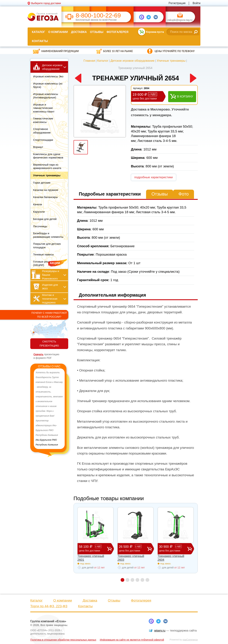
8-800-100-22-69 (98, 15)
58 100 (93, 549)
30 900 (173, 549)
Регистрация (177, 3)
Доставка (79, 32)
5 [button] (142, 580)
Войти (196, 3)
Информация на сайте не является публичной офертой (132, 640)
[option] (49, 409)
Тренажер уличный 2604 (171, 558)
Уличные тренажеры (171, 61)
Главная (89, 61)
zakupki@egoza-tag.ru (180, 20)
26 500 (133, 549)
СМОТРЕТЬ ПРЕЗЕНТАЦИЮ (49, 344)
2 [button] (127, 580)
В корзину (185, 97)
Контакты (40, 41)
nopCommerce (190, 640)
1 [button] (122, 580)
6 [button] (147, 580)
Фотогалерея (117, 32)
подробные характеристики (154, 177)
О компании (58, 32)
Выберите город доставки (46, 3)
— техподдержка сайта (175, 631)
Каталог (38, 32)
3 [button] (132, 580)
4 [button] (137, 580)
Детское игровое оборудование (132, 61)
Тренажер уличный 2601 (91, 558)
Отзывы (97, 32)
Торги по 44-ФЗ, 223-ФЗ (49, 606)
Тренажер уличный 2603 (131, 558)
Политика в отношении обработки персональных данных (63, 640)
